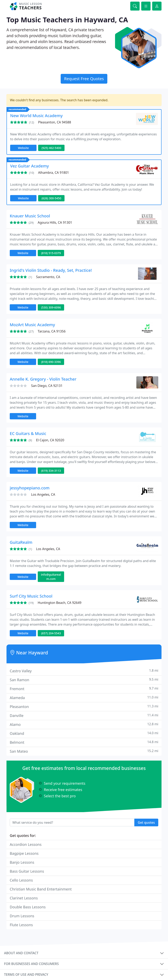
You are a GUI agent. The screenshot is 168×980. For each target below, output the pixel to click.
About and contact (21, 953)
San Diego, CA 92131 (47, 386)
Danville (84, 715)
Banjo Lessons (22, 862)
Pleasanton (84, 706)
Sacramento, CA (48, 277)
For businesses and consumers (31, 964)
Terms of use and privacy (26, 975)
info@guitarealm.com (51, 577)
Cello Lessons (21, 880)
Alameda (84, 698)
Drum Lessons (22, 916)
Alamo (84, 724)
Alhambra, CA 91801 (54, 173)
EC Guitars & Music (28, 433)
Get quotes (146, 822)
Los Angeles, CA (43, 494)
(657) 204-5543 (51, 633)
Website (23, 148)
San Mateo (84, 751)
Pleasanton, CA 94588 (55, 122)
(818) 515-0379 (51, 253)
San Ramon (84, 680)
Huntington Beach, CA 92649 (60, 603)
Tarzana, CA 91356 (52, 331)
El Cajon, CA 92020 (50, 440)
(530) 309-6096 (51, 307)
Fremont (84, 689)
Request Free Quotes (84, 79)
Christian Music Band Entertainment (41, 889)
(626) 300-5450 (51, 198)
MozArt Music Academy (32, 325)
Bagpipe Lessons (24, 853)
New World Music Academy (36, 116)
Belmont (84, 742)
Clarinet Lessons (24, 898)
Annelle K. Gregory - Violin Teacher (43, 379)
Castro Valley (84, 671)
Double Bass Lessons (28, 907)
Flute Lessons (21, 925)
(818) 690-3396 (51, 362)
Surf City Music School (31, 596)
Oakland (84, 733)
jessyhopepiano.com (30, 488)
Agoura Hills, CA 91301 (55, 222)
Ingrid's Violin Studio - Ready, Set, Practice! (51, 270)
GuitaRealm (21, 542)
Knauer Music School (30, 216)
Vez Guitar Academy (30, 166)
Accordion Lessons (26, 844)
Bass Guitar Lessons (27, 871)
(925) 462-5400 (51, 148)
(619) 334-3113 (51, 471)
